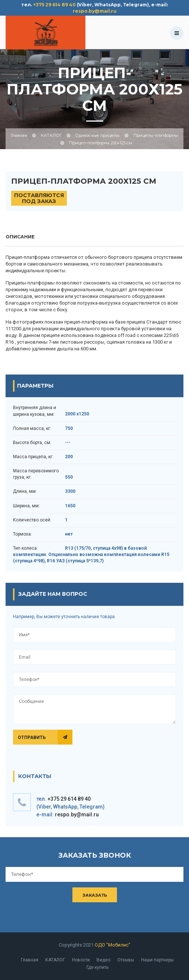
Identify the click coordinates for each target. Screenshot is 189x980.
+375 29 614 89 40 (54, 5)
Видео (103, 960)
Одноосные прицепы (97, 135)
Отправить (31, 738)
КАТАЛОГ (51, 135)
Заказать (95, 895)
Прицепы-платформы (156, 135)
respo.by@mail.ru (95, 11)
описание (20, 237)
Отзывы (126, 960)
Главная (19, 135)
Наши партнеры (157, 960)
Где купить (97, 967)
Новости (81, 960)
